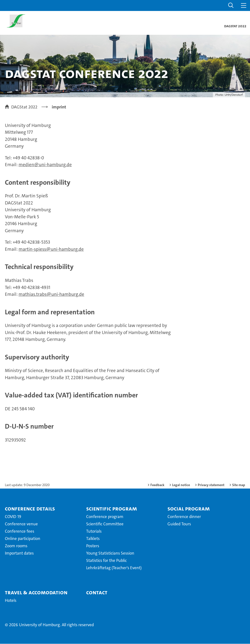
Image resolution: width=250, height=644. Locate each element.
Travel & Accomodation (36, 593)
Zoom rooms (16, 546)
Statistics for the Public (106, 561)
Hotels (11, 601)
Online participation (23, 539)
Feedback (157, 485)
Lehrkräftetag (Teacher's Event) (114, 568)
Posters (93, 546)
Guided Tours (179, 524)
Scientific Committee (105, 524)
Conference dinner (184, 517)
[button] (231, 5)
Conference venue (21, 524)
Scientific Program (112, 509)
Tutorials (94, 531)
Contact (97, 593)
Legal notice (181, 485)
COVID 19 (13, 517)
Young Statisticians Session (110, 553)
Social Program (189, 509)
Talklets (93, 539)
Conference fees (20, 531)
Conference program (105, 517)
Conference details (30, 509)
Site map (239, 485)
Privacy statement (211, 485)
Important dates (19, 553)
